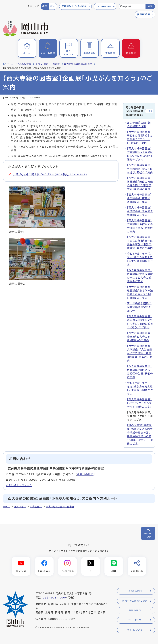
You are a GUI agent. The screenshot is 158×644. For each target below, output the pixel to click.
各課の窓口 (20, 507)
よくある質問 (135, 591)
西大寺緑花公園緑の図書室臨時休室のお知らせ (139, 307)
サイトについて (135, 630)
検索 (150, 6)
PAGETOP (148, 535)
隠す (150, 111)
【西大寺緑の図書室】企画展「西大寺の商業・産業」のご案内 (139, 337)
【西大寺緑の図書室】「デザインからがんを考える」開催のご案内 (140, 403)
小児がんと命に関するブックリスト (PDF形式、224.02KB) (47, 174)
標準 (45, 6)
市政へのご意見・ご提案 (135, 601)
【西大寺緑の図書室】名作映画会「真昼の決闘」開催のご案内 (140, 211)
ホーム (10, 64)
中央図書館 (36, 507)
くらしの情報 (25, 64)
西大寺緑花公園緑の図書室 (78, 64)
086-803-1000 (54, 598)
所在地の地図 (85, 474)
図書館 (56, 64)
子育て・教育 (42, 64)
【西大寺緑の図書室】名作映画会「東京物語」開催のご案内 (139, 198)
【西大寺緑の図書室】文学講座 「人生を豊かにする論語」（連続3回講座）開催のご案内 (140, 353)
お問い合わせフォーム (19, 485)
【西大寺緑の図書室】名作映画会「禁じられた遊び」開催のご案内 (140, 169)
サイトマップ (135, 620)
